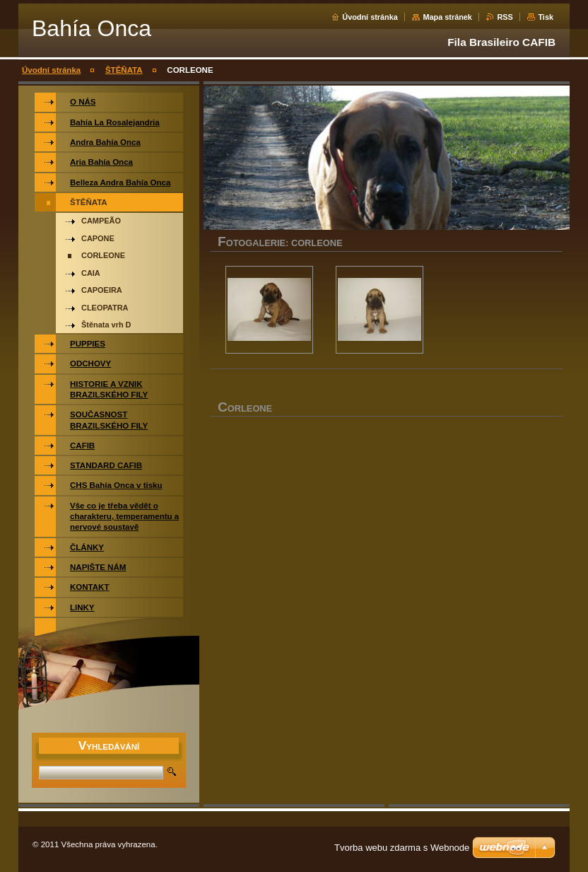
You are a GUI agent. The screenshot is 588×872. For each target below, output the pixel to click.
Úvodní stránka (370, 17)
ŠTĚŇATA (124, 70)
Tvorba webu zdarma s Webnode (402, 848)
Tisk (546, 17)
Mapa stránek (447, 17)
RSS (505, 17)
